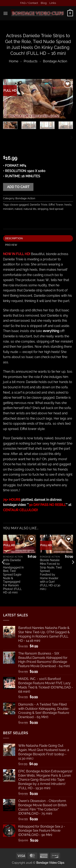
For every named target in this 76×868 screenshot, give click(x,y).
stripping (43, 209)
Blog (44, 3)
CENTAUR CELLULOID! (20, 510)
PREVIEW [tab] (11, 245)
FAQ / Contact (29, 3)
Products (31, 61)
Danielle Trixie (39, 205)
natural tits (30, 209)
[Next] (71, 137)
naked (18, 209)
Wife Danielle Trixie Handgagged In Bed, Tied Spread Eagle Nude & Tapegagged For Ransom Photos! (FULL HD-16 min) (13, 576)
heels (68, 205)
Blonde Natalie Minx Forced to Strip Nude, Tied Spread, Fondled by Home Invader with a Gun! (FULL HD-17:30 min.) (51, 574)
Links (53, 3)
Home (14, 61)
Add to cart (18, 187)
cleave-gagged (19, 205)
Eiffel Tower (56, 205)
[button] (5, 13)
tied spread (56, 209)
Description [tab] (14, 238)
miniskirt (8, 209)
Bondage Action (55, 61)
